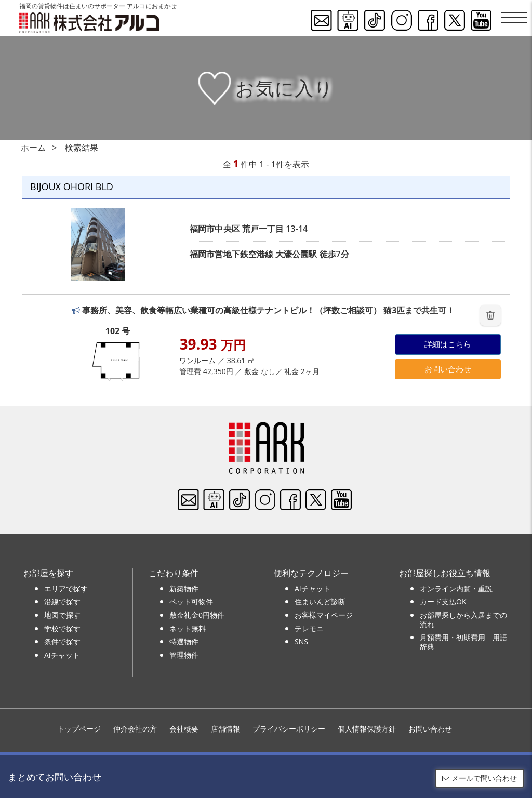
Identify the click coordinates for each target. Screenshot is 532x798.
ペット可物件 (191, 601)
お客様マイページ (324, 615)
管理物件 (184, 655)
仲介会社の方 (135, 729)
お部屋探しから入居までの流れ (463, 620)
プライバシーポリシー (289, 729)
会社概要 (184, 729)
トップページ (79, 729)
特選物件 (184, 641)
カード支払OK (443, 601)
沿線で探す (62, 601)
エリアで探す (66, 588)
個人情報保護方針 (367, 729)
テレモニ (309, 628)
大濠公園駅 (296, 254)
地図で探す (62, 615)
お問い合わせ (448, 369)
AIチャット (62, 655)
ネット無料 (188, 628)
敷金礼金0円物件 (197, 615)
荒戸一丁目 (263, 229)
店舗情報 (225, 729)
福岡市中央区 (215, 229)
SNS (301, 641)
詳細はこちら (448, 344)
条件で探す (62, 641)
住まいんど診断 (320, 601)
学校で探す (62, 628)
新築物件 (184, 588)
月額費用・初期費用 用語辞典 (463, 642)
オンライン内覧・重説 (456, 588)
